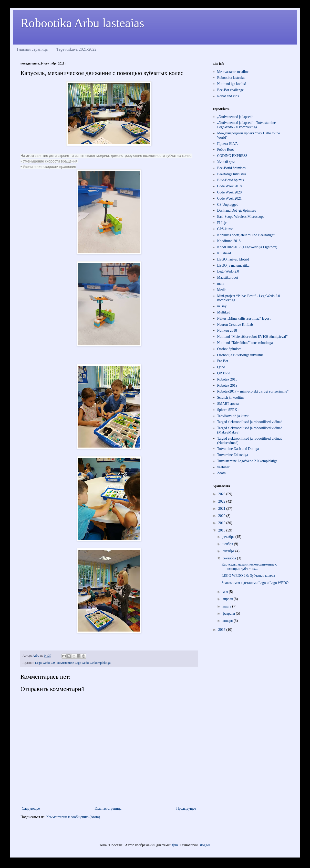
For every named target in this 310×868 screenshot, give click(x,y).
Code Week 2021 (230, 198)
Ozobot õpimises (229, 349)
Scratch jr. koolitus (231, 398)
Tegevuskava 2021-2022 (76, 49)
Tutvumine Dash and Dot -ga (238, 449)
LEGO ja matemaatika (233, 265)
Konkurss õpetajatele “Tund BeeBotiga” (246, 235)
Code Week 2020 (230, 192)
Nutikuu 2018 (227, 330)
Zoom (221, 473)
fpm (175, 845)
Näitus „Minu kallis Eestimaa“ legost (244, 318)
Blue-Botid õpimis (231, 180)
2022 (222, 501)
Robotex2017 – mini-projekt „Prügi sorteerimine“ (253, 391)
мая (226, 592)
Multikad (224, 312)
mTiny (222, 306)
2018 (222, 530)
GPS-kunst (225, 229)
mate (221, 284)
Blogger (204, 845)
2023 (222, 494)
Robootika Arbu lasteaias (82, 23)
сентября (230, 558)
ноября (228, 544)
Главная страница (32, 49)
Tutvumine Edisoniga (233, 455)
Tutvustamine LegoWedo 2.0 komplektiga (84, 663)
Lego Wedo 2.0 (45, 663)
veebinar (223, 467)
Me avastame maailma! (234, 72)
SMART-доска (228, 404)
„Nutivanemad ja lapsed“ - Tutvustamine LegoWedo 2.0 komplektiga (247, 125)
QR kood (224, 373)
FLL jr (222, 223)
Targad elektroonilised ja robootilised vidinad (250, 422)
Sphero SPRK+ (228, 410)
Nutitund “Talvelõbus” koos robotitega (245, 343)
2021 (222, 509)
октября (229, 551)
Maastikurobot (228, 278)
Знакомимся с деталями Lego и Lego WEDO (255, 583)
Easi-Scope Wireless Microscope (241, 217)
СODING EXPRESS (232, 156)
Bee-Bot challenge (231, 90)
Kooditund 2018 (229, 241)
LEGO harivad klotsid (233, 259)
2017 (222, 630)
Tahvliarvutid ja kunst (233, 416)
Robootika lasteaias (231, 78)
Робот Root (226, 150)
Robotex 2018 (227, 379)
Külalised (224, 253)
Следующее (31, 809)
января (228, 621)
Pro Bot (223, 361)
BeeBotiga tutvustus (232, 174)
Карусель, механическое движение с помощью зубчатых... (249, 567)
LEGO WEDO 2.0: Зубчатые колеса (248, 576)
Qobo (221, 367)
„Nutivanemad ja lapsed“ (235, 117)
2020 (222, 516)
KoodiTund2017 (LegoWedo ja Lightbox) (247, 247)
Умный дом (226, 162)
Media (222, 290)
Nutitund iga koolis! (232, 84)
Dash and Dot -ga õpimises (237, 210)
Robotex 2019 (227, 386)
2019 (222, 523)
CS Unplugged (228, 205)
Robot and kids (228, 96)
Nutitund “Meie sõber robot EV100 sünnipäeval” (252, 337)
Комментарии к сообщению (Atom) (73, 817)
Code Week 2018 (230, 186)
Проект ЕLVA (228, 144)
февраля (229, 614)
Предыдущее (186, 809)
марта (227, 606)
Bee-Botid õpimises (231, 168)
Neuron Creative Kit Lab (235, 325)
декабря (229, 537)
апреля (228, 599)
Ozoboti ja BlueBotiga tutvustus (240, 355)
